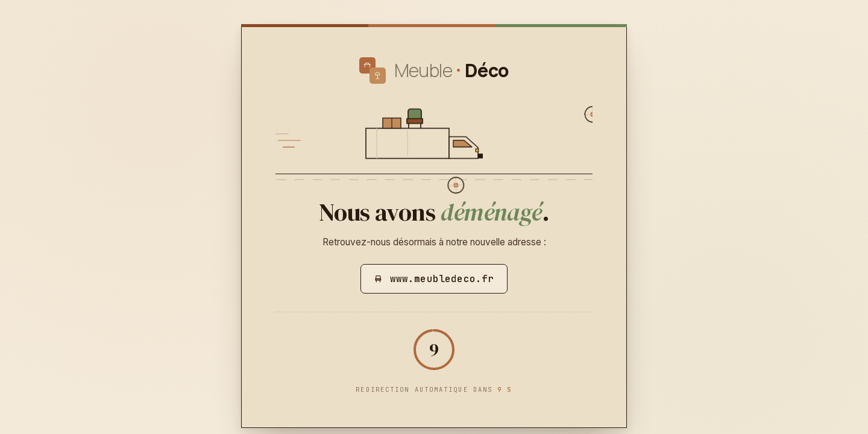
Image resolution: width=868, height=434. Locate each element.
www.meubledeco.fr (434, 279)
